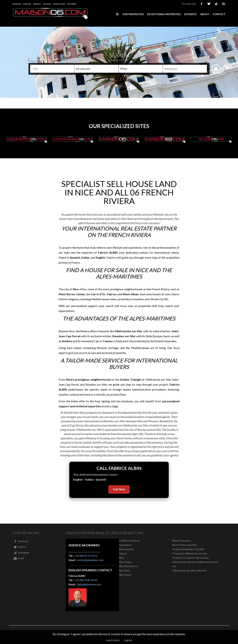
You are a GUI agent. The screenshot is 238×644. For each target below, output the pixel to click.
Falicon (123, 553)
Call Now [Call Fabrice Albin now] (119, 489)
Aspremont (125, 545)
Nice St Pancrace (182, 541)
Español (37, 4)
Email (223, 4)
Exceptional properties (164, 14)
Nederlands (59, 4)
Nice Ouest (125, 575)
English (27, 4)
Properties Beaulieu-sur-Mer (188, 549)
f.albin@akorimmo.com (89, 584)
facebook (202, 4)
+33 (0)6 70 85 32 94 (86, 580)
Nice (121, 558)
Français (17, 4)
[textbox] (58, 69)
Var (174, 566)
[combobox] (52, 69)
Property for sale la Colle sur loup (191, 558)
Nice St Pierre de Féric (185, 545)
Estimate (190, 14)
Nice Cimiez (125, 562)
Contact (219, 14)
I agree (128, 640)
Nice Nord (125, 570)
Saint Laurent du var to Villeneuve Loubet (195, 562)
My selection (189, 4)
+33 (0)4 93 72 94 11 (86, 556)
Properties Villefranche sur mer (190, 553)
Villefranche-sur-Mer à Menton (189, 570)
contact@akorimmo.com (90, 560)
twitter (209, 4)
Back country (126, 549)
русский (71, 4)
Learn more (113, 640)
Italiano (47, 4)
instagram (216, 4)
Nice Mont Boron (128, 566)
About (205, 14)
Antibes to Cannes (129, 541)
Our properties (133, 14)
